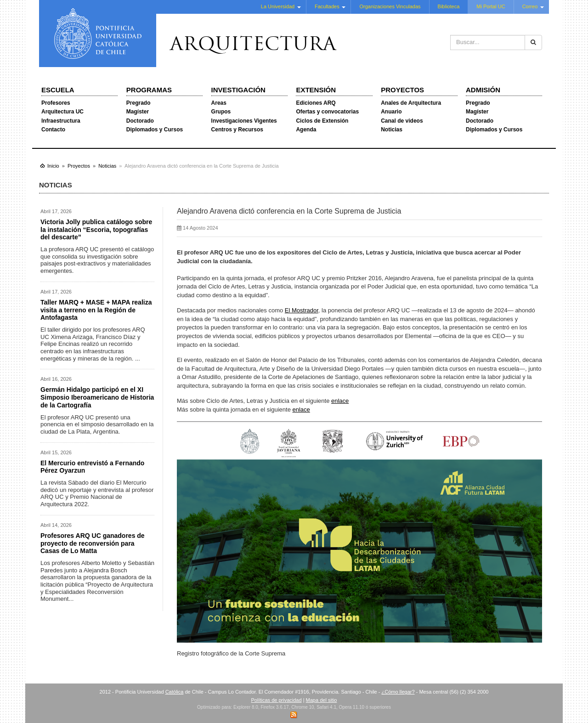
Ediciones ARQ (316, 103)
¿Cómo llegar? (398, 692)
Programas (149, 90)
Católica (175, 692)
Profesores (56, 103)
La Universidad (278, 6)
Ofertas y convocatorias (327, 112)
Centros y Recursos (237, 130)
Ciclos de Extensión (322, 121)
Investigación (238, 90)
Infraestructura (61, 121)
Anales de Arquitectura (411, 103)
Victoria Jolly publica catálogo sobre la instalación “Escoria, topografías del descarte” (96, 230)
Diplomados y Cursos (155, 130)
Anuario (391, 112)
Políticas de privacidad (277, 700)
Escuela (58, 90)
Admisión (483, 90)
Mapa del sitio (322, 700)
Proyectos (402, 90)
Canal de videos (402, 121)
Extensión (316, 90)
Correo (530, 6)
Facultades (327, 6)
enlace (340, 401)
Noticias (392, 130)
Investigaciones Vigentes (244, 121)
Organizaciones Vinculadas (390, 6)
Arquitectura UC (62, 112)
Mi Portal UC (491, 6)
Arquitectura (253, 45)
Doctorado (140, 121)
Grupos (221, 112)
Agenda (306, 130)
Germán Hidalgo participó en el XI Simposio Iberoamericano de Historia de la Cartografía (97, 397)
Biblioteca (449, 6)
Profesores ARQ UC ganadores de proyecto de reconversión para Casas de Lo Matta (93, 543)
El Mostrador (302, 310)
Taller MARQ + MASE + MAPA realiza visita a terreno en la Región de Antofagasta (96, 310)
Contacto (53, 130)
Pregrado (139, 103)
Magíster (138, 112)
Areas (219, 103)
